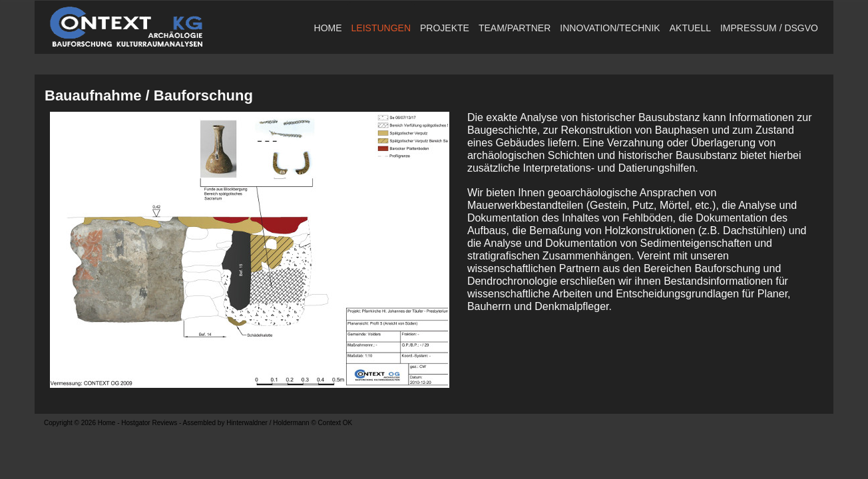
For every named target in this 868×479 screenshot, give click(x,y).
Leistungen (381, 28)
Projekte (445, 28)
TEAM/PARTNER (515, 28)
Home (328, 28)
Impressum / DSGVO (769, 28)
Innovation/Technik (610, 28)
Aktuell (690, 28)
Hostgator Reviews (149, 423)
